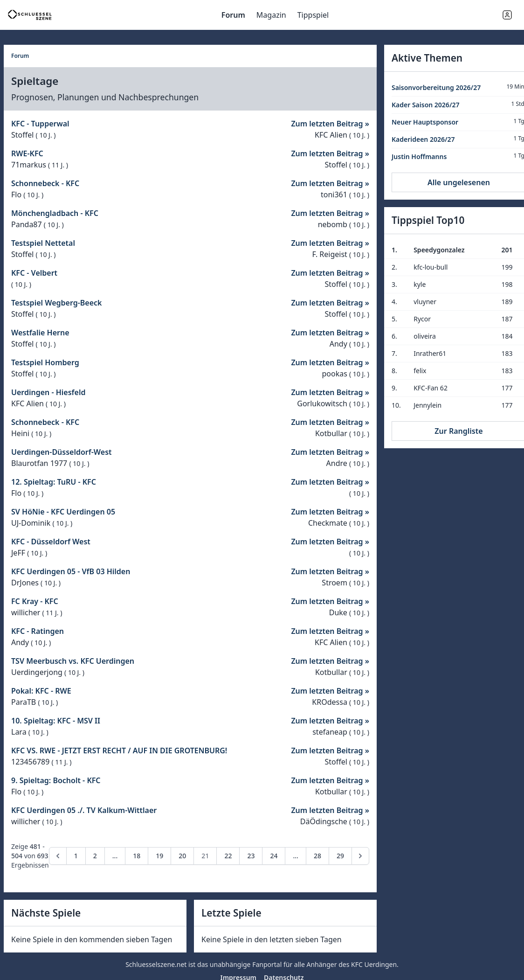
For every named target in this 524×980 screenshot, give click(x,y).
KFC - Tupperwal (40, 124)
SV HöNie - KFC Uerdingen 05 (63, 512)
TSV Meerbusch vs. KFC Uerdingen (73, 661)
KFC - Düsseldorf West (51, 542)
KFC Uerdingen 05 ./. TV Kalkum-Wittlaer (84, 810)
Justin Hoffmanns (419, 156)
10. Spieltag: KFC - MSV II (56, 721)
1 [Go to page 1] (76, 856)
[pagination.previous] (58, 856)
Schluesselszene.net (156, 964)
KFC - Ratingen (38, 631)
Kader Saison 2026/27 (426, 105)
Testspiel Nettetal (43, 243)
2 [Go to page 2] (95, 856)
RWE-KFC (27, 153)
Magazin (271, 15)
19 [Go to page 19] (159, 856)
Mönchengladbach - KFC (55, 213)
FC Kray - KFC (35, 601)
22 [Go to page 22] (228, 856)
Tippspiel (313, 15)
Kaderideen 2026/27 (423, 139)
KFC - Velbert (34, 273)
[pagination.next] (360, 856)
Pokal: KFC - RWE (41, 691)
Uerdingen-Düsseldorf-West (62, 452)
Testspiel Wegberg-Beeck (57, 303)
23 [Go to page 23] (251, 856)
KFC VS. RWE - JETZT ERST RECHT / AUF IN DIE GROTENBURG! (119, 751)
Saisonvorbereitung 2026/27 (436, 87)
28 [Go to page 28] (317, 856)
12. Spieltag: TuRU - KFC (54, 482)
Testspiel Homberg (45, 362)
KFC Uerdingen (374, 964)
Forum (233, 15)
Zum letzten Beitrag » (330, 124)
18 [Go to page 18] (137, 856)
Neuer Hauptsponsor (425, 122)
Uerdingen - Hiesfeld (48, 392)
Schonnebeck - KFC (45, 183)
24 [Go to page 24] (274, 856)
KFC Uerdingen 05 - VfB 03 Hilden (71, 571)
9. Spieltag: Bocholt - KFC (56, 780)
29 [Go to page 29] (340, 856)
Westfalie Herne (40, 333)
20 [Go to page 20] (182, 856)
